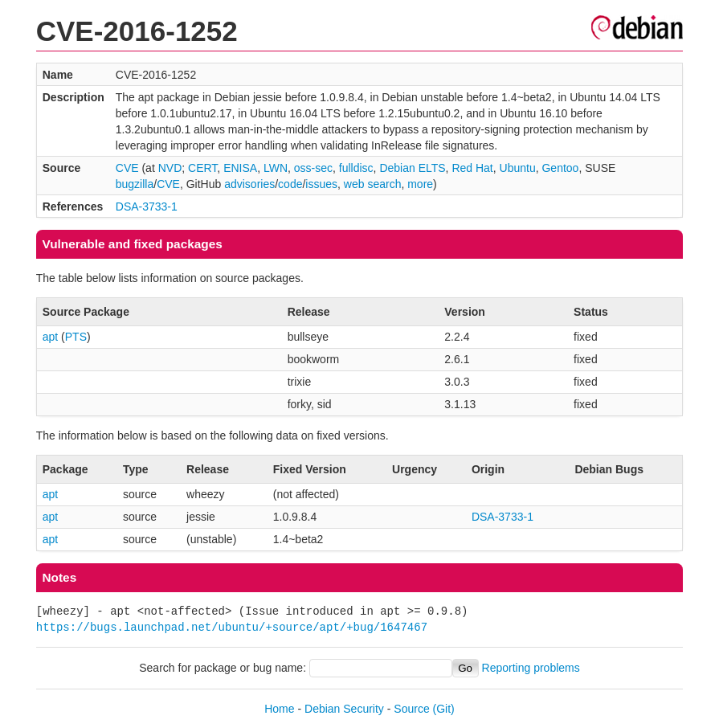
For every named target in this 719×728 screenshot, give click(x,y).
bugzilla (135, 184)
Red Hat (472, 168)
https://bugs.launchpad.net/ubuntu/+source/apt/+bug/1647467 (232, 627)
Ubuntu (518, 168)
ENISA (240, 168)
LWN (276, 168)
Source (411, 709)
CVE (127, 168)
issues (321, 184)
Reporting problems (531, 668)
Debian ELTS (412, 168)
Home (279, 709)
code (290, 184)
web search (373, 184)
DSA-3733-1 (147, 207)
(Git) (444, 709)
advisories (249, 184)
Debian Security (344, 709)
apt (50, 337)
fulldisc (356, 168)
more (420, 184)
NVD (170, 168)
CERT (202, 168)
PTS (76, 337)
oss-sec (313, 168)
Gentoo (560, 168)
